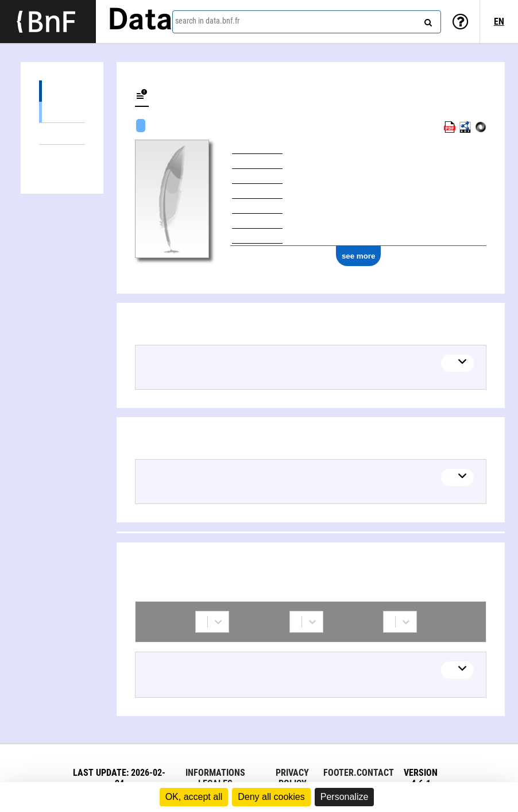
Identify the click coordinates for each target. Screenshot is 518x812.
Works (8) (62, 91)
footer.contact (359, 773)
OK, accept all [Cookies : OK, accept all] (194, 797)
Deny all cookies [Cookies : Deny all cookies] (271, 797)
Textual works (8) (62, 112)
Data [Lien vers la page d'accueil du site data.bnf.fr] (140, 21)
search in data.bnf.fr (207, 21)
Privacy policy (292, 778)
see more (359, 256)
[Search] (427, 20)
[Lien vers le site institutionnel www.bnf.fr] (48, 22)
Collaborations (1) (62, 155)
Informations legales (215, 778)
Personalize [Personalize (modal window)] (345, 797)
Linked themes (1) (62, 134)
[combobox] (307, 22)
